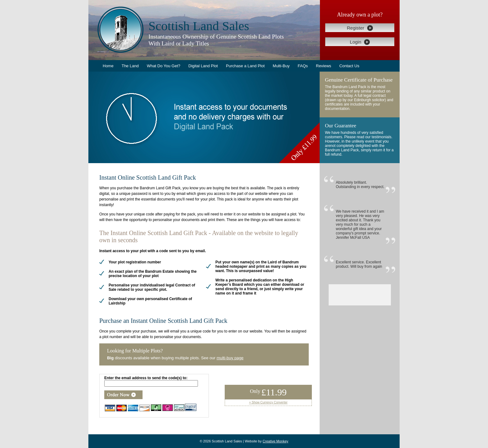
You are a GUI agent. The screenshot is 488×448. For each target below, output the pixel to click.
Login (360, 42)
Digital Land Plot (203, 66)
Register (360, 28)
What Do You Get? (164, 66)
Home (108, 66)
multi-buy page (230, 358)
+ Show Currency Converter (268, 402)
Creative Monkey (276, 441)
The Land (130, 66)
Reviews (324, 66)
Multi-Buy (281, 66)
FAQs (303, 66)
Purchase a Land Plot (245, 66)
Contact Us (349, 66)
